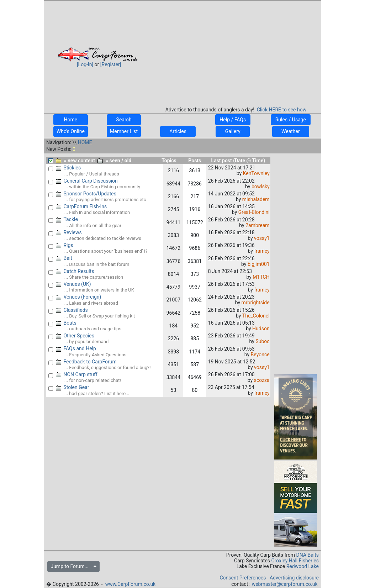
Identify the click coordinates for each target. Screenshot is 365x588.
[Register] (111, 64)
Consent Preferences (243, 578)
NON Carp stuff (77, 374)
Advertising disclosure (294, 578)
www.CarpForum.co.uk (131, 584)
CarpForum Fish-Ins (81, 206)
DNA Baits (308, 555)
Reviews (69, 232)
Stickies (68, 168)
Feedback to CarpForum (86, 362)
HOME (85, 142)
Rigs (65, 245)
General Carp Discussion (87, 181)
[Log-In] (85, 64)
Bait (64, 258)
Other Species (75, 336)
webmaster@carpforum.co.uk (285, 584)
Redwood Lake (303, 566)
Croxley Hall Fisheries (295, 561)
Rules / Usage (290, 120)
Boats (66, 323)
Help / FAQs (233, 120)
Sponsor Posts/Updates (86, 194)
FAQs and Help (76, 348)
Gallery (233, 131)
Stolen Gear (73, 387)
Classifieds (72, 310)
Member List (124, 131)
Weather (291, 131)
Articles (178, 131)
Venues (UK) (73, 284)
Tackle (67, 219)
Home (71, 120)
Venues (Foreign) (79, 297)
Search (124, 120)
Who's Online (71, 131)
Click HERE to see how (282, 110)
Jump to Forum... (71, 566)
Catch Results (75, 271)
